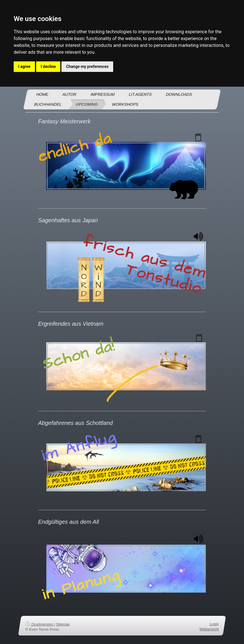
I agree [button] (24, 67)
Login (214, 624)
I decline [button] (48, 67)
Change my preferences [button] (87, 67)
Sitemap (63, 624)
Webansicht (209, 629)
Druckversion (40, 624)
